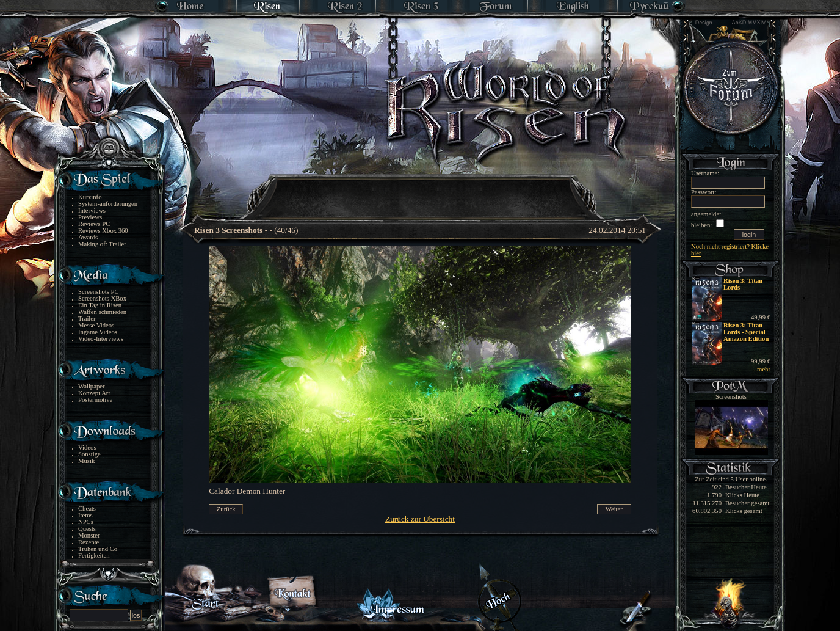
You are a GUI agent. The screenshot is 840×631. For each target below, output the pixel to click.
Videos (87, 447)
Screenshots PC (99, 292)
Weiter (614, 509)
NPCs (86, 522)
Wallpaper (92, 386)
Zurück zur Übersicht (420, 519)
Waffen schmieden (102, 312)
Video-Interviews (101, 339)
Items (85, 515)
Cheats (87, 509)
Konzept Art (94, 393)
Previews (90, 217)
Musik (86, 461)
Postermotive (95, 400)
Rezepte (89, 542)
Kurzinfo (90, 197)
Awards (88, 237)
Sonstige (89, 454)
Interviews (92, 210)
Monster (89, 535)
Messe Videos (96, 325)
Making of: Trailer (102, 244)
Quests (87, 529)
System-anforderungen (108, 204)
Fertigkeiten (94, 556)
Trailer (87, 319)
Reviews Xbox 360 (103, 231)
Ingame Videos (98, 332)
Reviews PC (94, 224)
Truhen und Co (98, 549)
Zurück (226, 509)
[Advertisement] (421, 189)
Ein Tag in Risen (100, 305)
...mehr (761, 369)
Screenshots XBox (102, 298)
